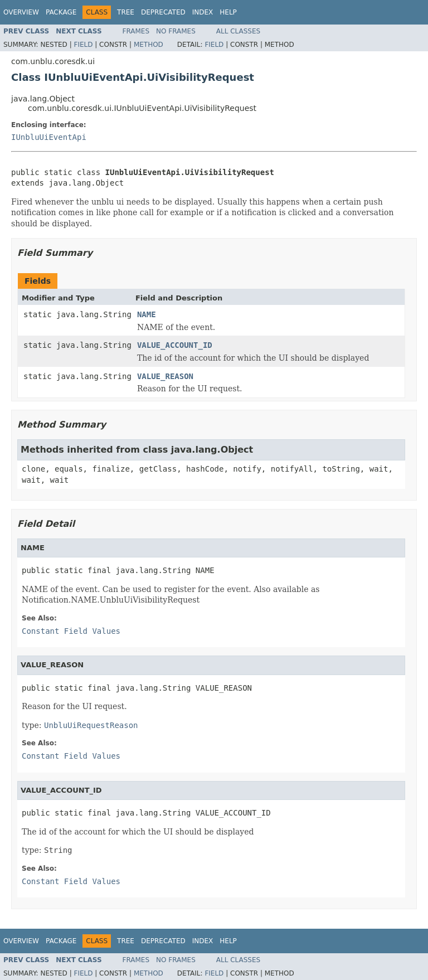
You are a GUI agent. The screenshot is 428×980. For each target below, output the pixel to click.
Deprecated (163, 12)
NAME (147, 314)
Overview (21, 12)
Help (228, 12)
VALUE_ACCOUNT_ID (175, 345)
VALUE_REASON (165, 376)
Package (61, 12)
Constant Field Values (71, 631)
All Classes (238, 31)
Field (83, 45)
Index (203, 12)
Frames (136, 31)
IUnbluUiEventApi (49, 137)
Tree (126, 12)
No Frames (176, 31)
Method (149, 45)
